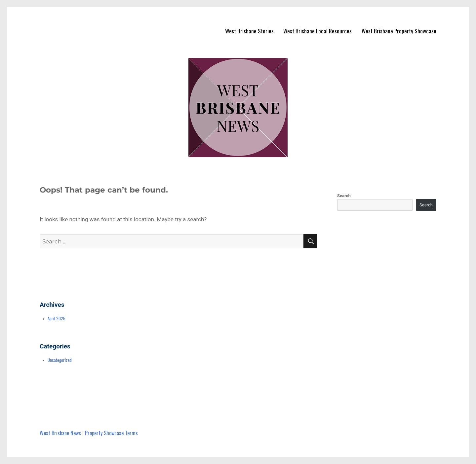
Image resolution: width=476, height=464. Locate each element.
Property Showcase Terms (111, 433)
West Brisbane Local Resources (317, 31)
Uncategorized (60, 360)
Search (344, 196)
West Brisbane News (60, 433)
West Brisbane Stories (249, 31)
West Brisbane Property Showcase (399, 31)
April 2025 (57, 318)
